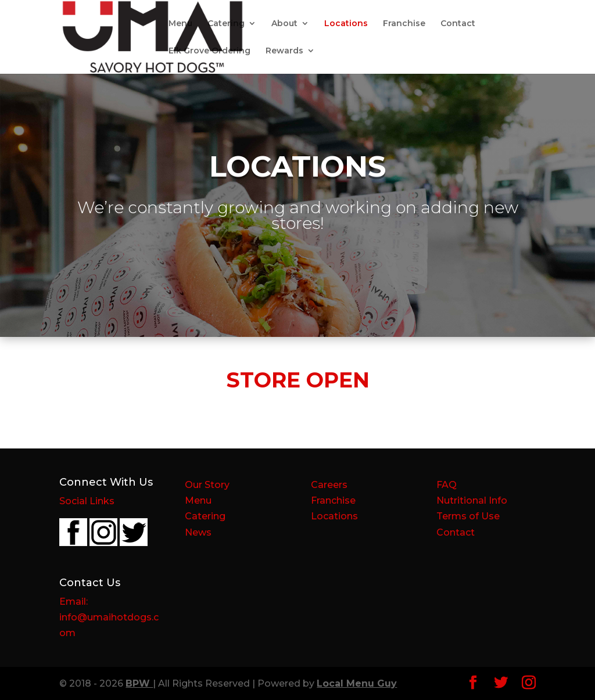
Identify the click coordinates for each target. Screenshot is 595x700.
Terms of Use (468, 516)
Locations (346, 24)
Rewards (284, 51)
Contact (458, 24)
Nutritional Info (472, 500)
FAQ (447, 485)
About (284, 24)
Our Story (207, 485)
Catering (226, 24)
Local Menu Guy (357, 683)
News (198, 532)
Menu (180, 24)
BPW (139, 683)
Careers (329, 485)
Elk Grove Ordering (209, 51)
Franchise (404, 24)
